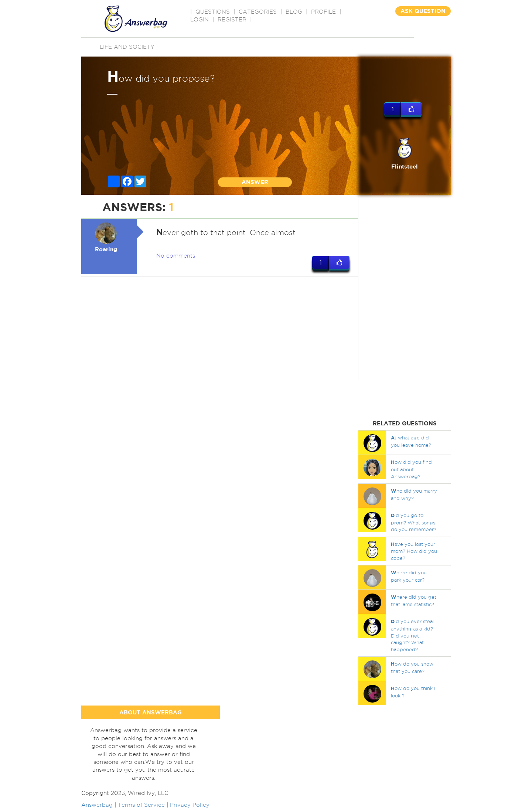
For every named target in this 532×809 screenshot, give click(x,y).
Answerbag (97, 805)
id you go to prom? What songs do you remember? (414, 522)
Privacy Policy (190, 805)
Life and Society (127, 47)
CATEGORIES (258, 12)
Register (232, 20)
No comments (176, 256)
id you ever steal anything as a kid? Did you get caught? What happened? (412, 635)
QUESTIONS (213, 12)
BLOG (294, 12)
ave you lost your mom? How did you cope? (414, 551)
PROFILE (323, 12)
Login (199, 20)
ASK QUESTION (423, 11)
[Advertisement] (220, 328)
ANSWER (255, 182)
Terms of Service (141, 805)
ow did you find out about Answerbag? (411, 469)
